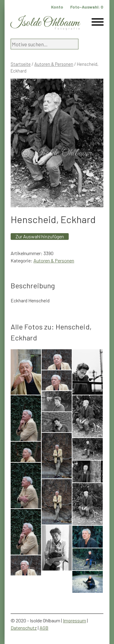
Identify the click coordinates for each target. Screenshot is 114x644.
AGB (44, 628)
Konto (57, 7)
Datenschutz (24, 628)
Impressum (74, 620)
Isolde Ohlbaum (45, 23)
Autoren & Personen (54, 64)
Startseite (21, 64)
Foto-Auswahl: (87, 7)
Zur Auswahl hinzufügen (40, 236)
